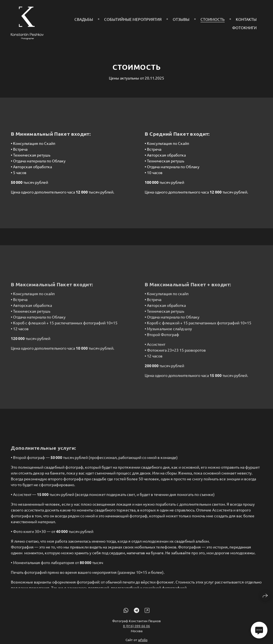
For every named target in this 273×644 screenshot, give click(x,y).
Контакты (246, 19)
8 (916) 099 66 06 (136, 629)
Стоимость (213, 19)
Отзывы (181, 19)
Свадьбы (84, 19)
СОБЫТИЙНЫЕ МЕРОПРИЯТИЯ (133, 19)
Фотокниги (244, 28)
